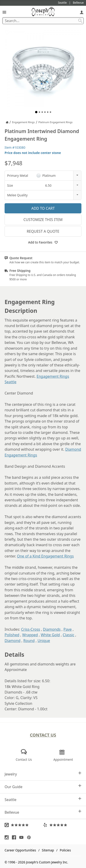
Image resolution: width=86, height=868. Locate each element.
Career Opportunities (20, 850)
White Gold (50, 635)
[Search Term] (43, 21)
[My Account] (82, 12)
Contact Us (43, 735)
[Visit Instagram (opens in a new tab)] (8, 837)
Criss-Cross (31, 629)
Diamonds (52, 629)
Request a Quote (43, 231)
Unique (44, 641)
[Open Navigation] (4, 12)
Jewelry (43, 774)
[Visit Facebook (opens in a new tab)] (15, 837)
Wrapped (30, 635)
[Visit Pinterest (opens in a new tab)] (30, 837)
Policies (65, 850)
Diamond (12, 641)
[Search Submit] (80, 21)
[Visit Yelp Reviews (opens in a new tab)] (62, 825)
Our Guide (43, 787)
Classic (69, 635)
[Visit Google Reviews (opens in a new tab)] (24, 825)
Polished (12, 635)
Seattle (43, 800)
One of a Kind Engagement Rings (45, 556)
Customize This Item (43, 220)
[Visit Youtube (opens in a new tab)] (22, 837)
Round (29, 641)
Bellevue (43, 812)
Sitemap (48, 850)
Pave (68, 629)
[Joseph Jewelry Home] (7, 122)
